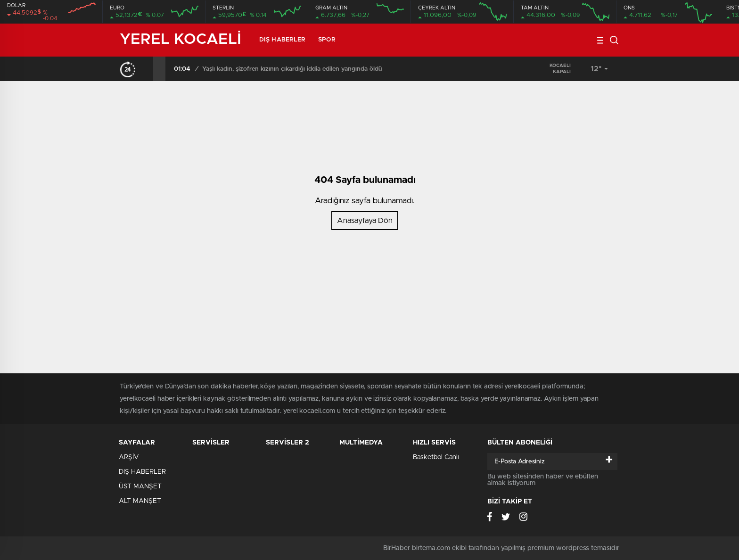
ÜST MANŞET (140, 486)
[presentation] (147, 69)
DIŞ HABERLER (282, 40)
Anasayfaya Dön (365, 221)
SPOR (327, 40)
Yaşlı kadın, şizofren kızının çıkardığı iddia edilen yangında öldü (292, 69)
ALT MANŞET (140, 501)
